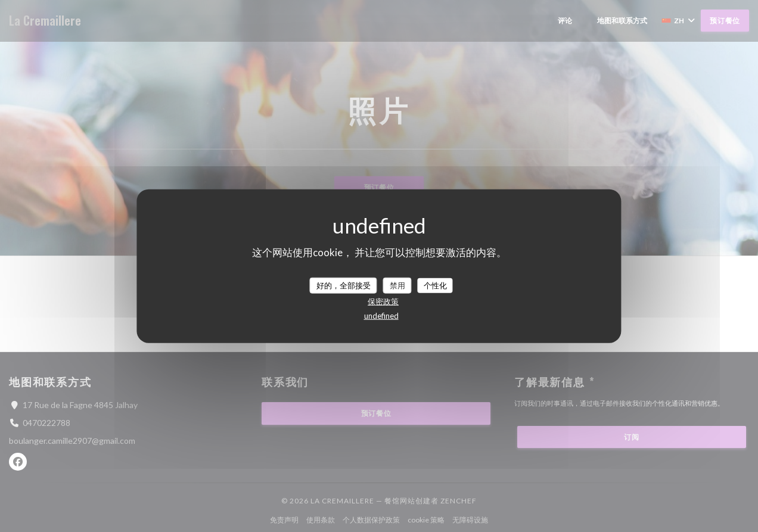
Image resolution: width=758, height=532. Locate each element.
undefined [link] (381, 316)
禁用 (397, 285)
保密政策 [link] (383, 301)
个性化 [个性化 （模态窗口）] (435, 285)
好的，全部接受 (344, 285)
